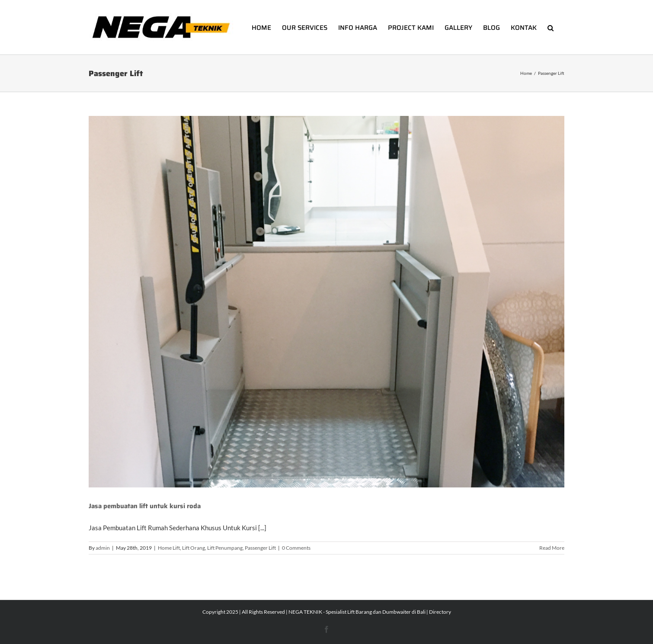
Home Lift (169, 548)
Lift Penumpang (225, 548)
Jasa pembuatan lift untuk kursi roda (145, 506)
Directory (440, 612)
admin (103, 548)
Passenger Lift (260, 548)
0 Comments (296, 548)
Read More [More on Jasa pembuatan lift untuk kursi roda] (552, 548)
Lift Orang (194, 548)
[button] (551, 27)
